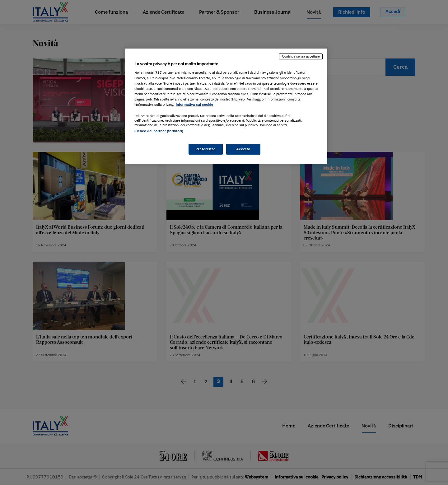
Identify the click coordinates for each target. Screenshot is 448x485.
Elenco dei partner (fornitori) (159, 131)
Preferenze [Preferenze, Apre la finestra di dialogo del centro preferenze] (206, 149)
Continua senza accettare (301, 56)
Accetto (243, 149)
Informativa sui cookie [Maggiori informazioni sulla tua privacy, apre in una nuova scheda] (194, 105)
